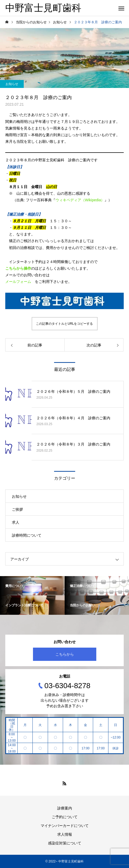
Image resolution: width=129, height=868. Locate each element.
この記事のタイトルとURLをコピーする (64, 324)
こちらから (65, 654)
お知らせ (12, 84)
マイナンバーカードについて (65, 826)
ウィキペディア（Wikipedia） (80, 200)
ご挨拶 (17, 509)
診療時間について (27, 535)
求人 (16, 522)
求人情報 (65, 834)
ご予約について (65, 817)
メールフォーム (18, 282)
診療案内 (65, 808)
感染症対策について (65, 843)
